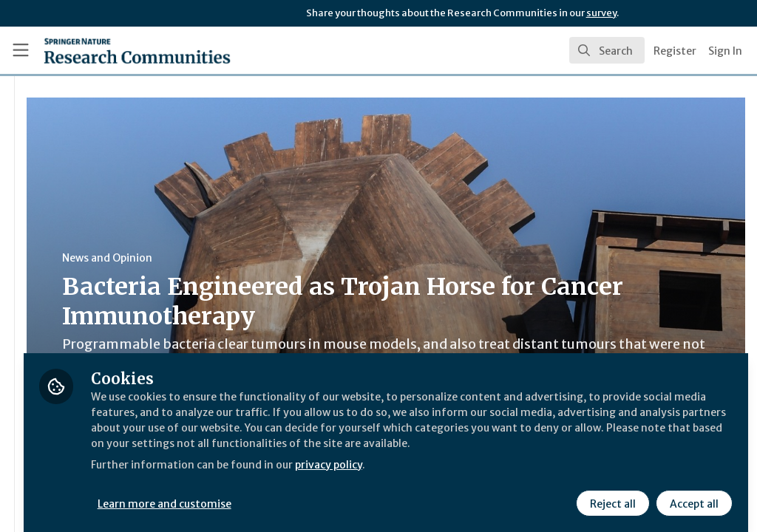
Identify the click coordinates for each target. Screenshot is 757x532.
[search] (607, 50)
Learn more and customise (340, 493)
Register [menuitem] (675, 51)
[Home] (111, 50)
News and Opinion (282, 258)
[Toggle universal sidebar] (21, 50)
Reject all (611, 493)
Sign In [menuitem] (725, 51)
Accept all (692, 493)
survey (601, 13)
